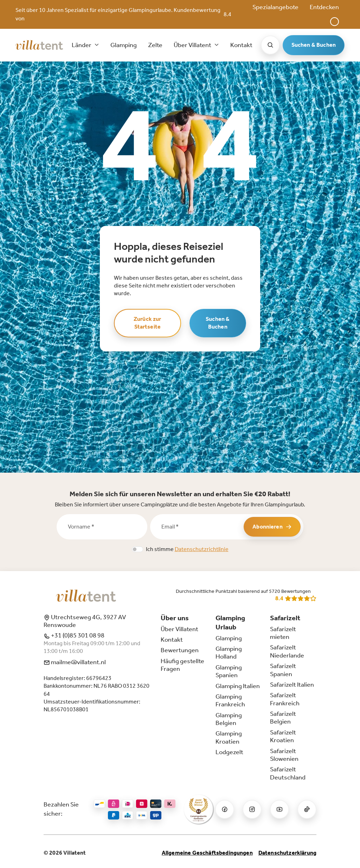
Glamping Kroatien (229, 737)
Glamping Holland (229, 653)
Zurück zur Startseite (147, 323)
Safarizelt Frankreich (285, 699)
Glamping (124, 45)
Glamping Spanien (229, 671)
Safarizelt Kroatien (283, 736)
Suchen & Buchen (314, 45)
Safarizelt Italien (292, 685)
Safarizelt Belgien (283, 718)
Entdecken (324, 7)
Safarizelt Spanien (283, 670)
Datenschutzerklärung (287, 853)
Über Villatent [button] (193, 45)
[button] (335, 22)
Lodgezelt (229, 752)
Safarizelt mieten (283, 633)
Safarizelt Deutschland (288, 773)
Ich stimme (187, 549)
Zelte (155, 45)
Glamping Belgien (229, 719)
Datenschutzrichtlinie (202, 549)
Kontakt (241, 45)
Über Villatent (179, 629)
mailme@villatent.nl (75, 662)
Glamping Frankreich (230, 700)
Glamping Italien (238, 686)
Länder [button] (82, 45)
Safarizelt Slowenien (284, 755)
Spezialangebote (275, 7)
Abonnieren (272, 527)
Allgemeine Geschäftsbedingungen (207, 853)
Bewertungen (180, 650)
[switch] (137, 549)
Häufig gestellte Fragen (182, 665)
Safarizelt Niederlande (287, 651)
